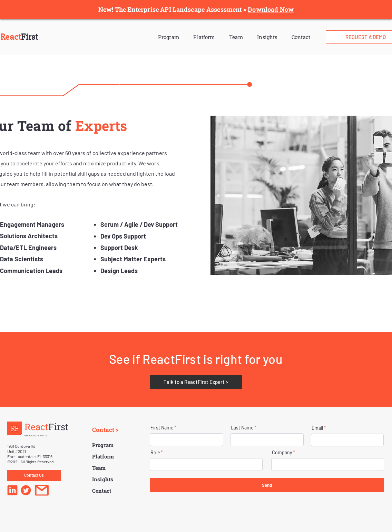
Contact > (106, 430)
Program (169, 37)
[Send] (267, 485)
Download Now (271, 9)
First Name (162, 428)
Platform (204, 37)
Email (317, 428)
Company (282, 453)
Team (236, 37)
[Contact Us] (34, 475)
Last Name (242, 428)
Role (155, 453)
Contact (301, 37)
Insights (267, 37)
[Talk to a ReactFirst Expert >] (196, 382)
